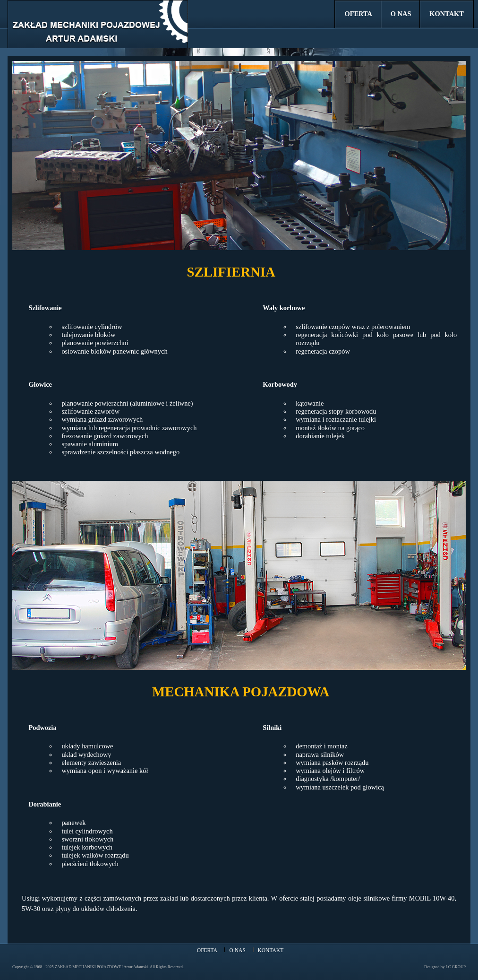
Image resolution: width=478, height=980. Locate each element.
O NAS (401, 14)
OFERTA (358, 14)
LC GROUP (456, 967)
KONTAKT (447, 14)
